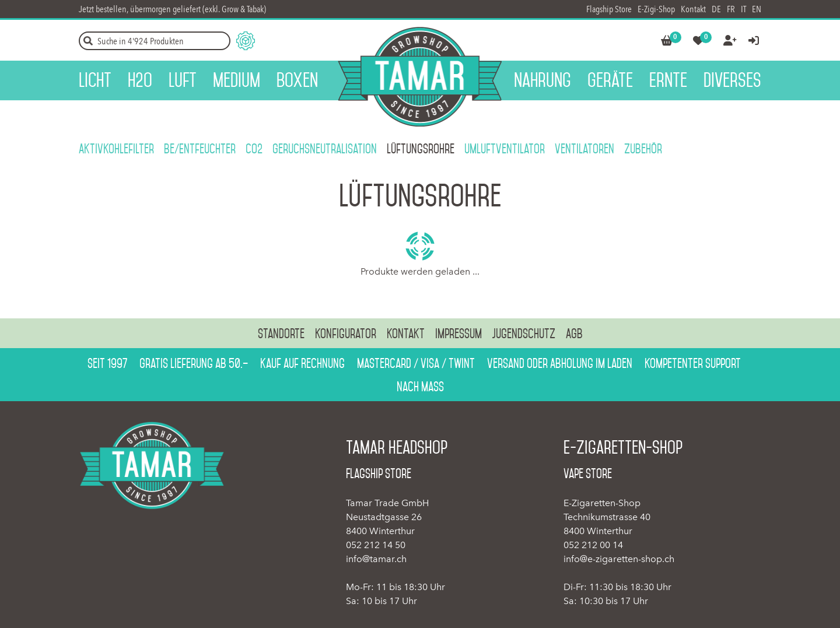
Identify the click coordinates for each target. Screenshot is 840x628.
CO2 (254, 149)
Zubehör (643, 149)
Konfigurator (346, 334)
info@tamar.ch (376, 559)
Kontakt (693, 9)
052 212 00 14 (593, 545)
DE (716, 9)
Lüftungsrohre (421, 149)
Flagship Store (609, 9)
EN (757, 9)
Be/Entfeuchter (200, 149)
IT (743, 9)
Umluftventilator (505, 149)
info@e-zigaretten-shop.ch (619, 559)
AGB (574, 334)
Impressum (459, 334)
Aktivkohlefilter (116, 149)
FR (731, 9)
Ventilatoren (584, 149)
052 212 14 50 (376, 545)
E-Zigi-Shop (656, 9)
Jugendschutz (524, 334)
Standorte (281, 334)
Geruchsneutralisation (325, 149)
